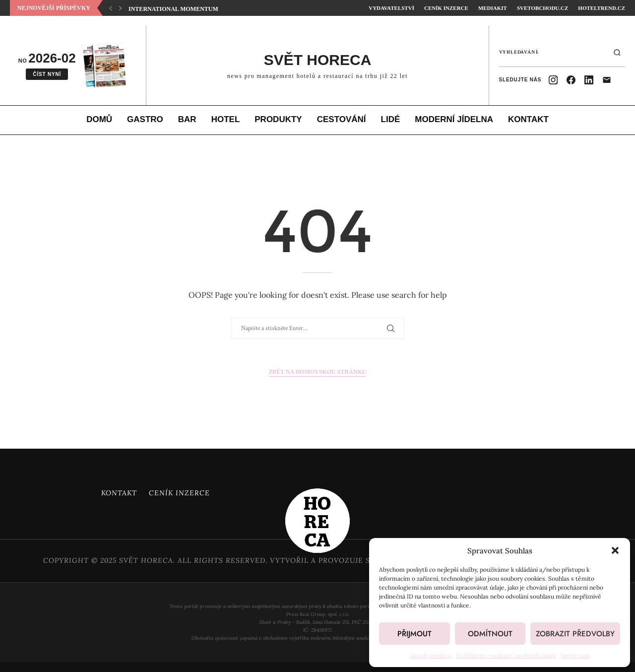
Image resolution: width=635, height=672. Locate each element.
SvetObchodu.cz (542, 8)
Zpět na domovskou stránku (318, 372)
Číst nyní (47, 74)
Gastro (145, 119)
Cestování (342, 119)
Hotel (226, 119)
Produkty (278, 119)
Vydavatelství (391, 8)
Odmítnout (490, 634)
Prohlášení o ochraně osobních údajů (506, 655)
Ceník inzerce (446, 8)
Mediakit (493, 8)
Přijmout (414, 634)
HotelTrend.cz (602, 8)
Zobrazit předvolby (575, 634)
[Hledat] (617, 53)
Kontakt (528, 119)
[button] (615, 550)
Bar (187, 119)
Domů (99, 119)
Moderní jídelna (454, 119)
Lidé (391, 119)
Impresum (575, 655)
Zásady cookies (430, 655)
